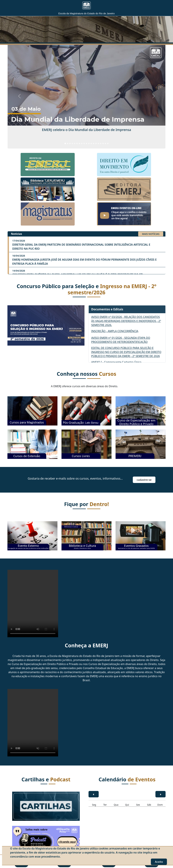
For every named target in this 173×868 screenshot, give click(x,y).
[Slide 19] (108, 143)
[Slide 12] (91, 143)
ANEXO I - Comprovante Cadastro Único (116, 362)
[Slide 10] (86, 143)
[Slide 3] (70, 143)
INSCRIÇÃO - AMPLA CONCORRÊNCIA (115, 331)
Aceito (159, 862)
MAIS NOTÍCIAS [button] (151, 234)
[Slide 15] (98, 143)
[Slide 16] (101, 143)
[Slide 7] (79, 143)
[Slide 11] (89, 143)
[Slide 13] (94, 143)
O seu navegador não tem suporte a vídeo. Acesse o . (33, 604)
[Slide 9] (84, 143)
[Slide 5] (75, 143)
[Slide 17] (103, 143)
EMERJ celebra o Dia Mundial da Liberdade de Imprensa (86, 130)
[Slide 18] (105, 143)
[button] (144, 479)
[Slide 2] (68, 143)
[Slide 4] (72, 143)
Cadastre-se (144, 480)
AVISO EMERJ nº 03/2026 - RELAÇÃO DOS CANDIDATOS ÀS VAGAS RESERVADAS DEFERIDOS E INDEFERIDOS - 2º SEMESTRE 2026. (126, 321)
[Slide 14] (96, 143)
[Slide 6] (77, 143)
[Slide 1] (65, 143)
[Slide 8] (82, 143)
